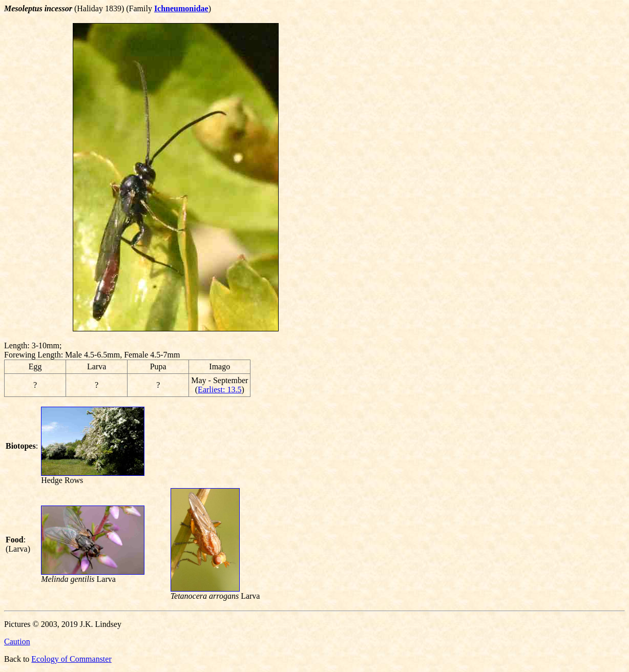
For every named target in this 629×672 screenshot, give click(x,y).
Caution (17, 642)
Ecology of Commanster (71, 659)
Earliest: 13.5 (219, 390)
